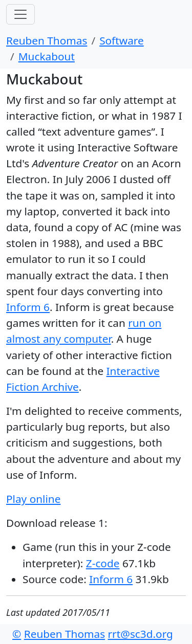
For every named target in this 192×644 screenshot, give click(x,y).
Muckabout (47, 56)
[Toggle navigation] (20, 14)
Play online (33, 499)
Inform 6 (28, 307)
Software (122, 40)
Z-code (103, 563)
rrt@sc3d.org (141, 634)
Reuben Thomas (47, 40)
